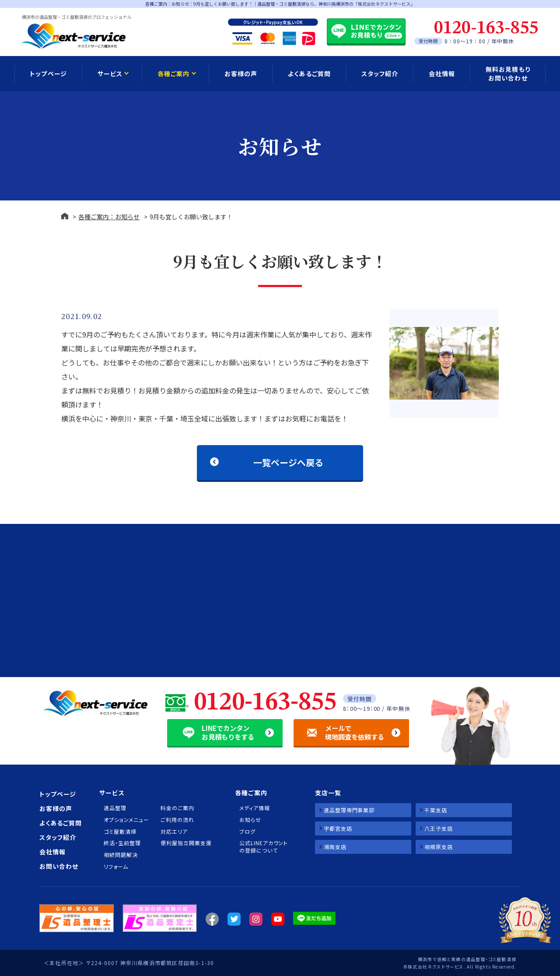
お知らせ (250, 820)
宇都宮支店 (338, 828)
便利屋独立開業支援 (186, 843)
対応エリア (174, 832)
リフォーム (116, 867)
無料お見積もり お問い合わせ (508, 74)
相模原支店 (439, 847)
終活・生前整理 (122, 843)
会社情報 (442, 74)
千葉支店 (436, 810)
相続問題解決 (121, 855)
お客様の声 (241, 74)
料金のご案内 (177, 808)
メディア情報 (254, 808)
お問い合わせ (59, 866)
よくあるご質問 (309, 74)
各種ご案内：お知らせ (109, 217)
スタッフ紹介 (380, 74)
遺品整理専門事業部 (349, 810)
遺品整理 (115, 808)
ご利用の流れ (177, 820)
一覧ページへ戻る (288, 462)
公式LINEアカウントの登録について (264, 847)
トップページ (48, 74)
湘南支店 (335, 847)
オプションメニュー (126, 820)
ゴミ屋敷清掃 (120, 832)
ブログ (247, 832)
